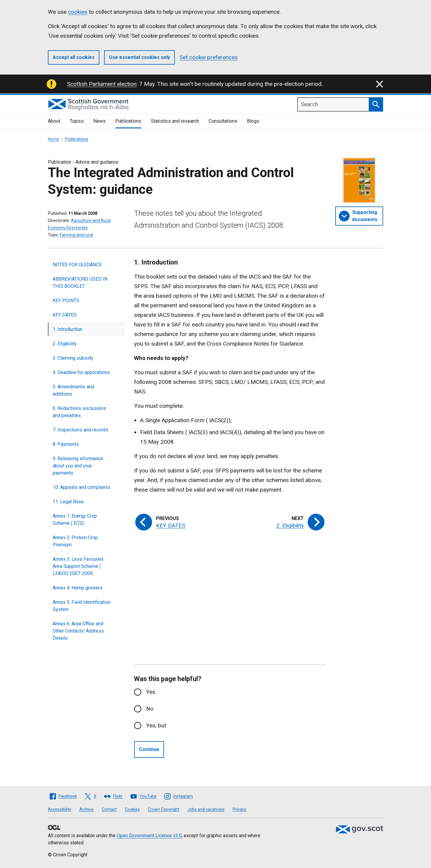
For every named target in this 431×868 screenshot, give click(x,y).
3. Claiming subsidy (73, 358)
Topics (77, 121)
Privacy (239, 809)
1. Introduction (67, 329)
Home (54, 139)
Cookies (132, 809)
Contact (109, 809)
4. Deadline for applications (81, 372)
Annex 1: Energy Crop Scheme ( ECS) (75, 520)
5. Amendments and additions (73, 390)
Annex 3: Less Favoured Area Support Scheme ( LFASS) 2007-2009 (78, 566)
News (100, 121)
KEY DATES (65, 315)
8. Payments (66, 444)
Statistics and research (175, 121)
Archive (86, 809)
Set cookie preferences (209, 57)
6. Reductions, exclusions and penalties (79, 412)
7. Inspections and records (81, 430)
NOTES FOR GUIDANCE (77, 265)
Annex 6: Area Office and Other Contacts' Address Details (78, 631)
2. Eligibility (65, 344)
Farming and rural (76, 235)
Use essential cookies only (139, 57)
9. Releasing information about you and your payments (78, 466)
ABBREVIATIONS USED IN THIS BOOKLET (80, 283)
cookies (78, 12)
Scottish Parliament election (102, 84)
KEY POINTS (66, 301)
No (150, 709)
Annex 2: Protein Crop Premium (75, 541)
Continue (149, 749)
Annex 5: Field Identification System (82, 606)
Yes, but (156, 725)
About (54, 121)
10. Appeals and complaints (82, 487)
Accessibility (60, 809)
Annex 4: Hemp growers (78, 588)
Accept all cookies (74, 57)
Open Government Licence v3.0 (149, 836)
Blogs (253, 121)
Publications (128, 121)
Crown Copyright (164, 809)
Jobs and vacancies (206, 809)
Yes (151, 692)
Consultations (223, 121)
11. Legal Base (68, 502)
